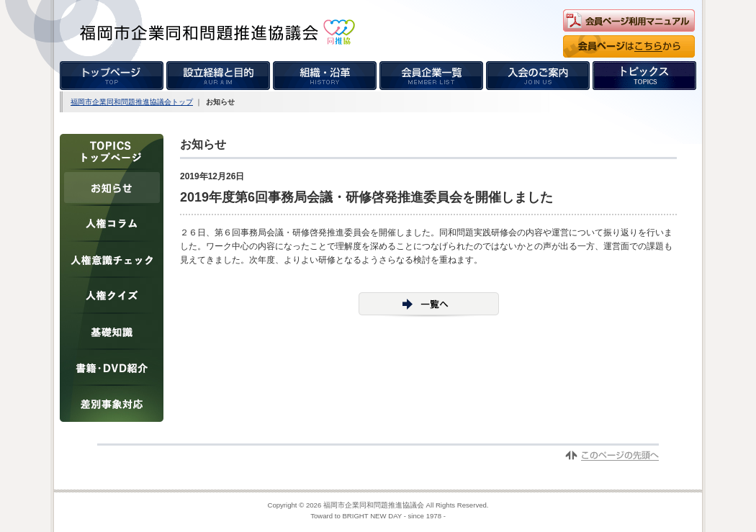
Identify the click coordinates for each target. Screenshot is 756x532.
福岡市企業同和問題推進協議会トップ (132, 102)
